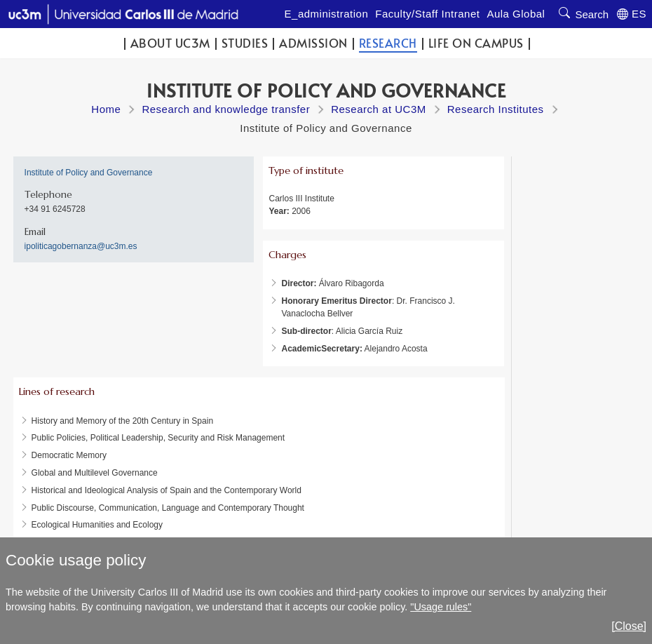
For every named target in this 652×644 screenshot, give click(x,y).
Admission (313, 43)
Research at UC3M (379, 109)
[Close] (629, 626)
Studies (245, 43)
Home (106, 109)
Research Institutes (496, 109)
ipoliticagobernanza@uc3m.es (81, 246)
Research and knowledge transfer (226, 109)
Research (388, 43)
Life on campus (476, 43)
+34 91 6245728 (55, 209)
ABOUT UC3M (170, 43)
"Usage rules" (441, 607)
